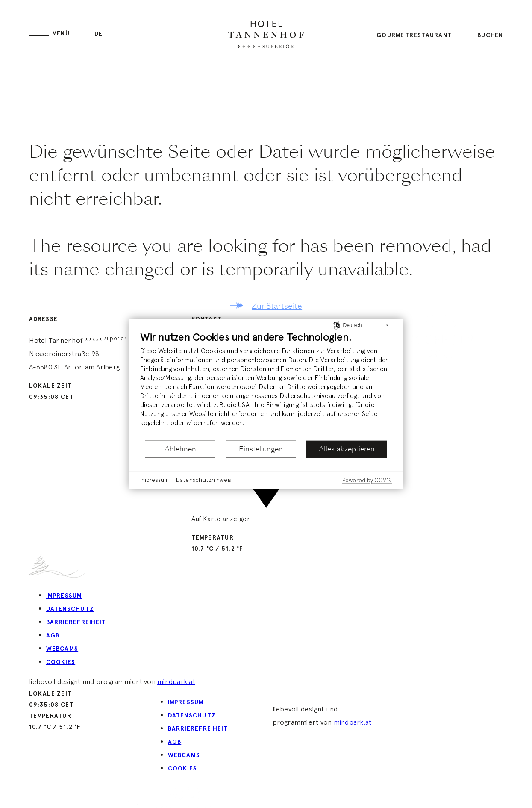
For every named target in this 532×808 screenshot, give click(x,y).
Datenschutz (70, 609)
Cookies (61, 662)
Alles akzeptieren (347, 449)
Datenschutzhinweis (204, 480)
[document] (266, 385)
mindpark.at (176, 681)
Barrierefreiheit (76, 622)
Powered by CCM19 (367, 480)
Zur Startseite (277, 306)
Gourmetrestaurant (414, 35)
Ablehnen (180, 449)
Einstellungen (261, 449)
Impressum (64, 596)
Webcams (62, 649)
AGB (53, 635)
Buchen (490, 35)
